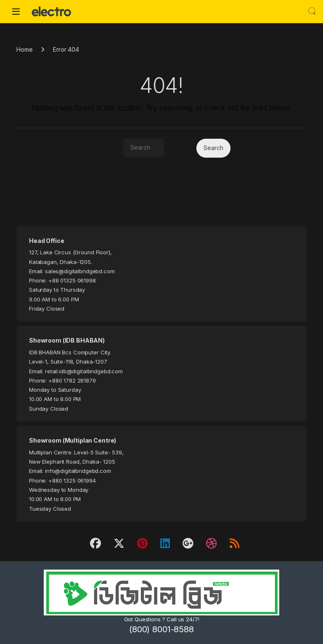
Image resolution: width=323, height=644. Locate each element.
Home (24, 49)
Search (312, 11)
